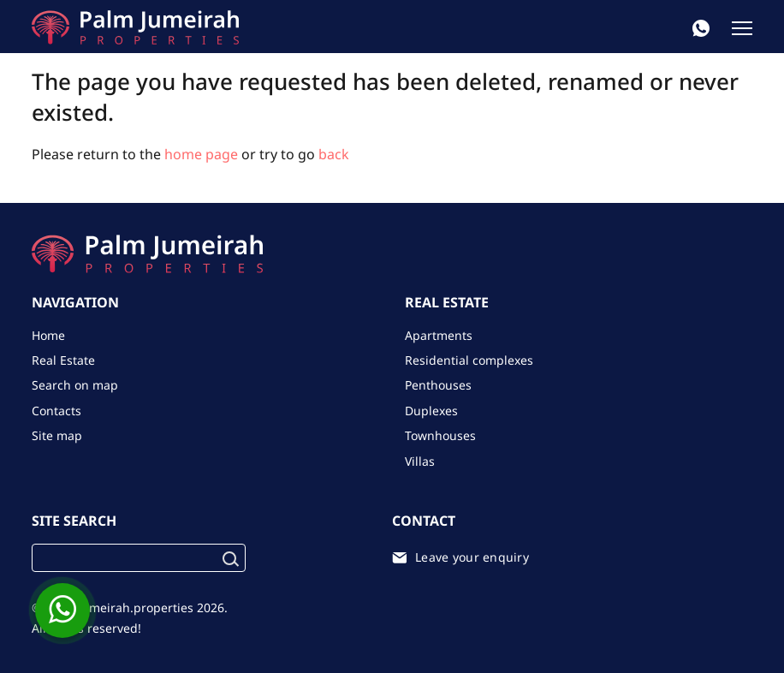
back (334, 154)
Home (48, 335)
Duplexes (431, 411)
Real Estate (63, 360)
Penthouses (438, 385)
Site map (57, 435)
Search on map (75, 385)
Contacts (56, 411)
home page (201, 154)
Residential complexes (469, 360)
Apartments (439, 335)
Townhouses (440, 435)
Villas (420, 461)
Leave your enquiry (472, 557)
